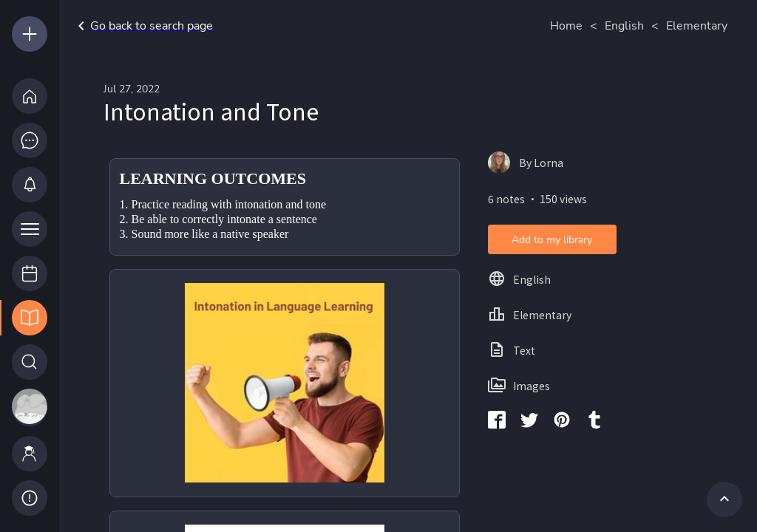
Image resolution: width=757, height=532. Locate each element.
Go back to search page (143, 26)
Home (566, 26)
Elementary (697, 26)
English (624, 26)
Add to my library (552, 240)
